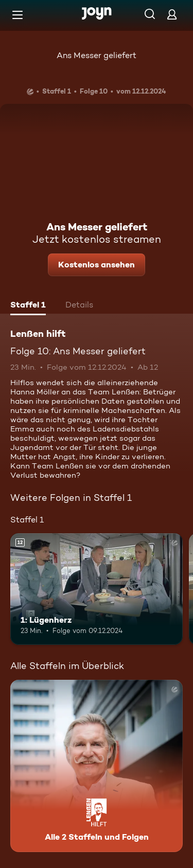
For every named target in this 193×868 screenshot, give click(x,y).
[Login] (172, 14)
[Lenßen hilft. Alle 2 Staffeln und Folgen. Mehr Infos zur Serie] (97, 766)
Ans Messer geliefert (97, 55)
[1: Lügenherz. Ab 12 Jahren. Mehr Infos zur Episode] (97, 589)
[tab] (28, 306)
